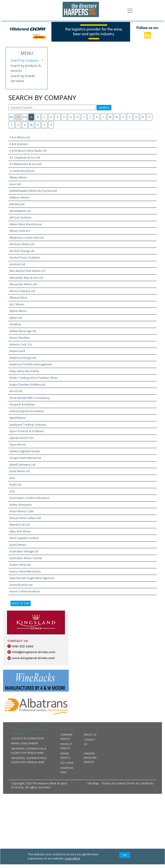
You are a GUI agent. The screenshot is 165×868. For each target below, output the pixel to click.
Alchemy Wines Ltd (22, 244)
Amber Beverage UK (23, 331)
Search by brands (23, 76)
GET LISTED (67, 763)
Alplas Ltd (16, 318)
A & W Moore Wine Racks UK (28, 151)
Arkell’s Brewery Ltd (22, 465)
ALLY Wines (17, 304)
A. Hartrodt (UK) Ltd (22, 171)
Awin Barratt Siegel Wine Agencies (32, 578)
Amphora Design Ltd (23, 358)
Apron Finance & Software (27, 431)
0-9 (25, 117)
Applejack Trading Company (28, 424)
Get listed (17, 81)
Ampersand (17, 351)
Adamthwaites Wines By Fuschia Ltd (33, 191)
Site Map (93, 783)
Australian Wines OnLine (26, 558)
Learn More (72, 858)
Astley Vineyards (21, 505)
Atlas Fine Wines (20, 531)
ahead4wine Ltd (20, 211)
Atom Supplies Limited (24, 538)
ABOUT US (90, 735)
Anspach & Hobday (22, 404)
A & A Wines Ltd (20, 137)
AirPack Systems (20, 217)
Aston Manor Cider (22, 511)
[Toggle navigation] (130, 10)
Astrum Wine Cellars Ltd (25, 518)
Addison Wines (19, 197)
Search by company (24, 60)
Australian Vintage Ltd (24, 551)
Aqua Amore (18, 444)
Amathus (15, 324)
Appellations (18, 418)
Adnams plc (17, 204)
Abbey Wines (18, 177)
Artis (12, 478)
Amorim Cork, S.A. (21, 344)
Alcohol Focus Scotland (25, 257)
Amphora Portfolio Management (31, 364)
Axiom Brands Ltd (21, 585)
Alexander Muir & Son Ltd (26, 278)
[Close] (125, 855)
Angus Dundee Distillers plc (27, 384)
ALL (12, 117)
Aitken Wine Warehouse (25, 224)
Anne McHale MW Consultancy (30, 398)
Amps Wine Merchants (24, 371)
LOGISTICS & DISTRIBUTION (28, 738)
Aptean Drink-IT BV (22, 438)
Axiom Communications (25, 591)
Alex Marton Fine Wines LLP (27, 271)
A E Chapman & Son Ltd (25, 157)
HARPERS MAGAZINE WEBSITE (90, 758)
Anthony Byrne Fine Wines (27, 411)
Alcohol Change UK (22, 251)
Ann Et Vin (16, 391)
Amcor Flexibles (20, 338)
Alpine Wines (18, 311)
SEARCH (104, 107)
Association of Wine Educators (30, 498)
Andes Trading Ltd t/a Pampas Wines (34, 378)
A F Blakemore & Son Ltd (25, 164)
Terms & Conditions (140, 783)
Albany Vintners (20, 231)
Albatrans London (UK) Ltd (26, 238)
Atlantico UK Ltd (20, 525)
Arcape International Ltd (25, 458)
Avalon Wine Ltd (20, 565)
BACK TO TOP (21, 603)
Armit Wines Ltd (20, 471)
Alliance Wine (18, 298)
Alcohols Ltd (17, 264)
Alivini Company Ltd (22, 291)
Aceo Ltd (15, 184)
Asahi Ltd (15, 484)
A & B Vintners (19, 144)
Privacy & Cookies (114, 783)
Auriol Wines (18, 545)
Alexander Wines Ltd (23, 284)
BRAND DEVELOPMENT (25, 743)
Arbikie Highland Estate (25, 451)
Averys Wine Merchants (25, 571)
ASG (12, 491)
